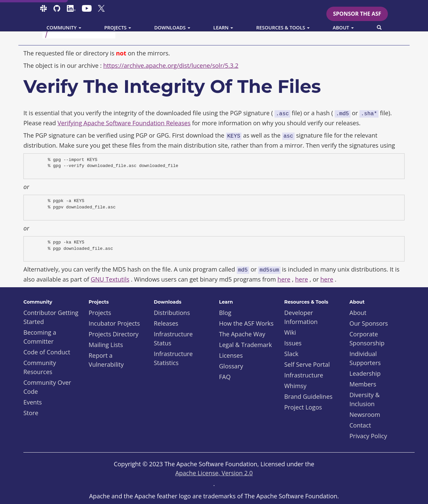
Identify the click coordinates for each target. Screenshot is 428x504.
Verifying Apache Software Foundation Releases (124, 123)
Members (363, 384)
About (358, 313)
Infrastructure (304, 375)
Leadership (365, 373)
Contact (360, 425)
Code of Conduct (47, 352)
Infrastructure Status (173, 339)
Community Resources (40, 367)
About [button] (343, 28)
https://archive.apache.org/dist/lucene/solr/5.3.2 (171, 65)
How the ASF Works (246, 323)
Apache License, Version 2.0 (214, 473)
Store (31, 413)
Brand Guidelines (308, 396)
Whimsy (295, 386)
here (284, 279)
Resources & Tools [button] (283, 28)
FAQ (225, 377)
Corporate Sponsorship (367, 339)
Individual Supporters (365, 358)
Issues (293, 343)
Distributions (172, 313)
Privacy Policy (368, 436)
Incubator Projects (114, 323)
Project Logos (303, 407)
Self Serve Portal (307, 364)
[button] (379, 28)
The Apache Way (242, 334)
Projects (100, 313)
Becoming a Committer (40, 337)
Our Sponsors (369, 323)
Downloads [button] (172, 28)
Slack (291, 354)
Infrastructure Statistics (173, 358)
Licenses (231, 355)
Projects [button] (118, 28)
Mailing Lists (106, 345)
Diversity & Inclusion (364, 399)
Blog (225, 313)
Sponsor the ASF (357, 14)
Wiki (290, 332)
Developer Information (301, 317)
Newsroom (365, 414)
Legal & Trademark (245, 345)
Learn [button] (223, 28)
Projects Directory (114, 334)
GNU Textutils (110, 279)
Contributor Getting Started (51, 317)
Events (33, 402)
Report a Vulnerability (106, 360)
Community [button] (64, 28)
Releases (166, 323)
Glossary (231, 366)
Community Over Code (47, 387)
